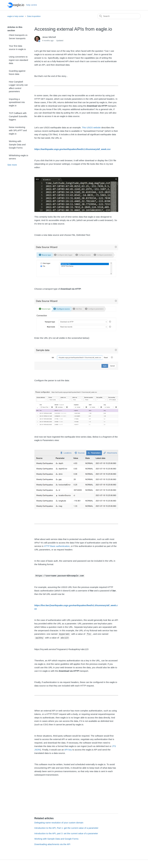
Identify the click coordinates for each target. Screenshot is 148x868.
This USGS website (91, 127)
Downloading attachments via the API (52, 844)
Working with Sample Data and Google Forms (17, 144)
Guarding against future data (17, 73)
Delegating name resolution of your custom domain (59, 822)
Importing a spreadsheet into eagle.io (17, 102)
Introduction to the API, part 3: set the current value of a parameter (66, 833)
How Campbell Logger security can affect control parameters (18, 87)
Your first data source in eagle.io (17, 48)
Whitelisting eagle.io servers (18, 157)
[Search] (119, 16)
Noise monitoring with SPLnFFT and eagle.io (18, 130)
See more (12, 165)
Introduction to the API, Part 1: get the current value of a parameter (66, 827)
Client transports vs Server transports (18, 37)
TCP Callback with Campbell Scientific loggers (18, 116)
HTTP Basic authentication (57, 546)
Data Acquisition (34, 16)
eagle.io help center (16, 16)
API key (68, 749)
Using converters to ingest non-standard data (18, 60)
